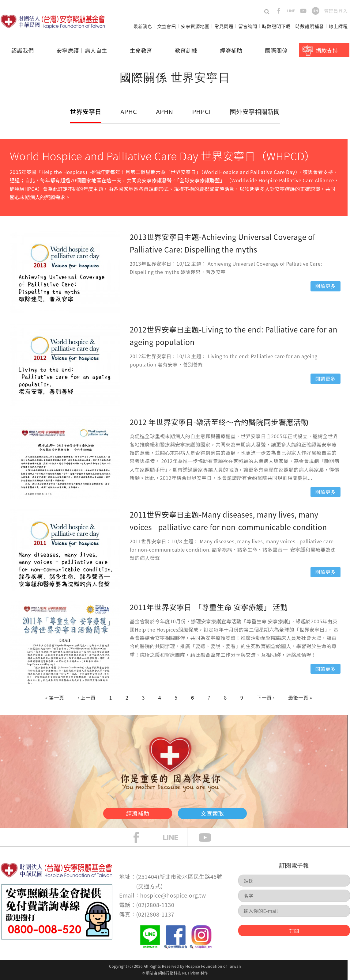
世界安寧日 (86, 111)
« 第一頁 (55, 697)
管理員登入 (336, 11)
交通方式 (149, 886)
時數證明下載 (276, 26)
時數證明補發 (310, 26)
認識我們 (23, 50)
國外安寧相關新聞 (254, 111)
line (291, 11)
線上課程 (338, 26)
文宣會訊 (167, 26)
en (316, 11)
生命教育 (141, 50)
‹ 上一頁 (87, 697)
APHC (129, 111)
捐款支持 (327, 50)
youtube (303, 11)
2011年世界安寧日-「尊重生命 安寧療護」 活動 (209, 607)
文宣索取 (223, 812)
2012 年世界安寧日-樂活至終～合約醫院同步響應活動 (219, 422)
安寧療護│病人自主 (82, 50)
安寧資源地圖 (195, 26)
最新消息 (143, 26)
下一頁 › (266, 697)
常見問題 (224, 26)
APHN (164, 111)
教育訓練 (186, 50)
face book (141, 838)
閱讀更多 (326, 286)
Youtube (209, 838)
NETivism (191, 973)
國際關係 (276, 50)
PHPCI (200, 111)
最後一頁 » (300, 697)
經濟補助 (231, 50)
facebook (279, 11)
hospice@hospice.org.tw (173, 895)
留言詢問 (248, 26)
